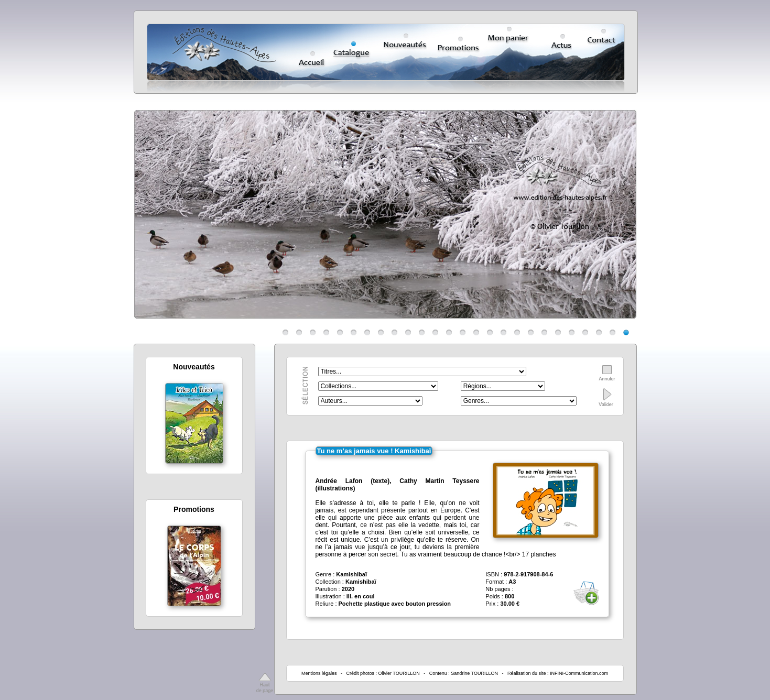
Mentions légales (319, 673)
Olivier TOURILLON (399, 673)
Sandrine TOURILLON (474, 673)
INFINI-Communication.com (579, 673)
